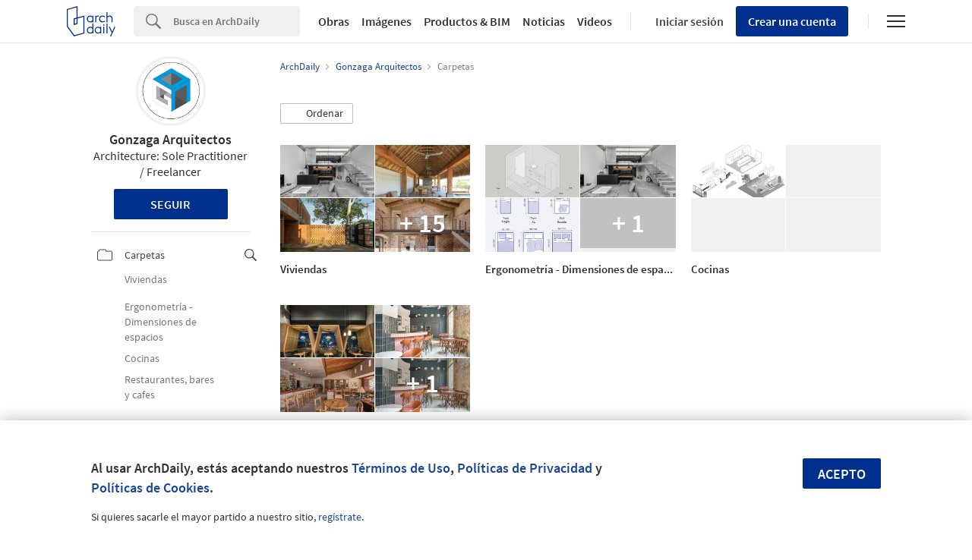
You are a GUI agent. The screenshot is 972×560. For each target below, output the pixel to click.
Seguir (170, 204)
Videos (595, 21)
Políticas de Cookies (150, 488)
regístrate (340, 517)
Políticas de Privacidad (525, 468)
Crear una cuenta (792, 21)
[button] (317, 114)
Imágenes (387, 21)
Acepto (842, 474)
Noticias (544, 21)
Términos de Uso (401, 468)
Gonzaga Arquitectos (170, 139)
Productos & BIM (467, 21)
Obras (334, 21)
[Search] (237, 21)
